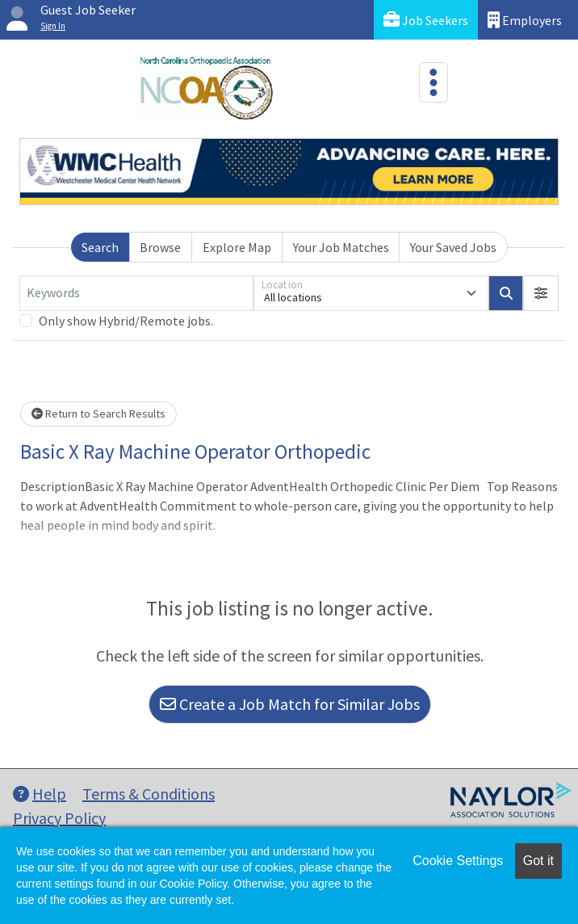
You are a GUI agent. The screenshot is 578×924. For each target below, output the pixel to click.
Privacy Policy (59, 818)
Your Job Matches (341, 247)
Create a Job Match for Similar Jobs (290, 704)
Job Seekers (426, 20)
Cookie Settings (458, 861)
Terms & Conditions (149, 794)
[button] (541, 293)
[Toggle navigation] (433, 82)
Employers (525, 20)
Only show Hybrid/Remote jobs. (126, 321)
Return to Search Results (98, 414)
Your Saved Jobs (453, 247)
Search (100, 247)
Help (40, 794)
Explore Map (237, 247)
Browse (160, 247)
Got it (538, 861)
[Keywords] (136, 293)
